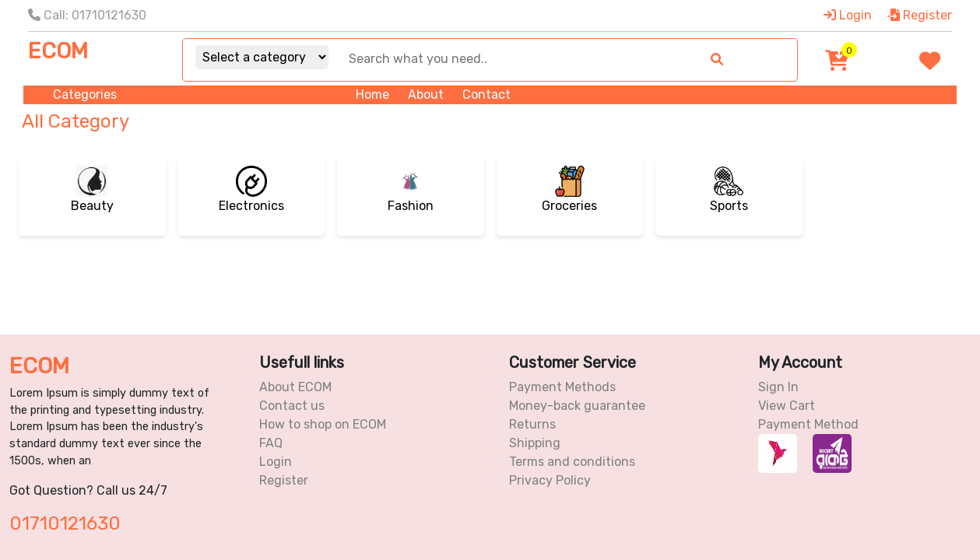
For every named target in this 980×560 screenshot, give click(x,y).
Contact (486, 94)
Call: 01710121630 (87, 15)
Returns (532, 424)
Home (372, 94)
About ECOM (295, 387)
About (426, 94)
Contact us (292, 406)
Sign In (778, 387)
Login (848, 15)
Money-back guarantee (577, 406)
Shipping (535, 443)
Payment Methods (562, 387)
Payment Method (808, 424)
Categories (85, 94)
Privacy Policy (550, 480)
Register (920, 15)
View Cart (787, 406)
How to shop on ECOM (323, 424)
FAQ (271, 443)
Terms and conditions (572, 462)
